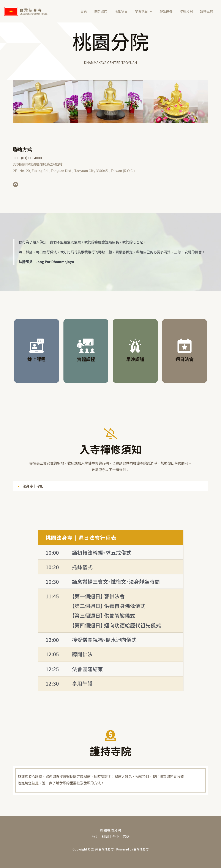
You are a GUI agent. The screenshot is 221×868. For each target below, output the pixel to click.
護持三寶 (207, 11)
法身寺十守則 (33, 486)
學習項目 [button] (147, 11)
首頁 (90, 11)
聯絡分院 (188, 11)
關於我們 (106, 11)
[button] (153, 11)
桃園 (105, 836)
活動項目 (125, 11)
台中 (116, 836)
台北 (95, 836)
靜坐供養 (168, 11)
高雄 (126, 836)
